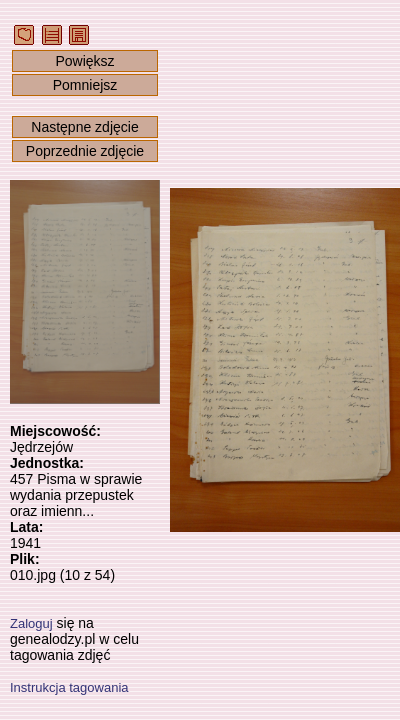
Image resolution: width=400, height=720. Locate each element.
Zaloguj (31, 623)
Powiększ (84, 61)
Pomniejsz (85, 85)
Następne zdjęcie (84, 127)
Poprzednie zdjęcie (85, 151)
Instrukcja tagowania (69, 687)
